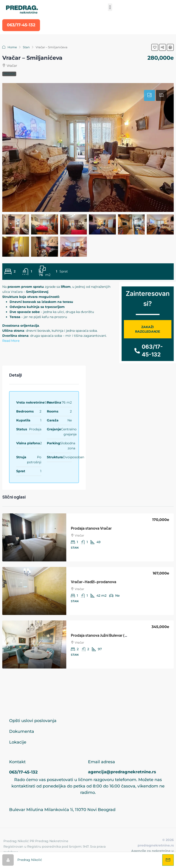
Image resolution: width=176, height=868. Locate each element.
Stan (26, 47)
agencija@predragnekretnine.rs (122, 772)
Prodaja (9, 74)
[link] (34, 537)
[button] (110, 7)
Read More (11, 341)
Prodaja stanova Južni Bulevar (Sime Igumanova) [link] (113, 635)
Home (12, 47)
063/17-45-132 (23, 772)
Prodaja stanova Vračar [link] (91, 528)
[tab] (149, 95)
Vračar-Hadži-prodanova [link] (94, 582)
